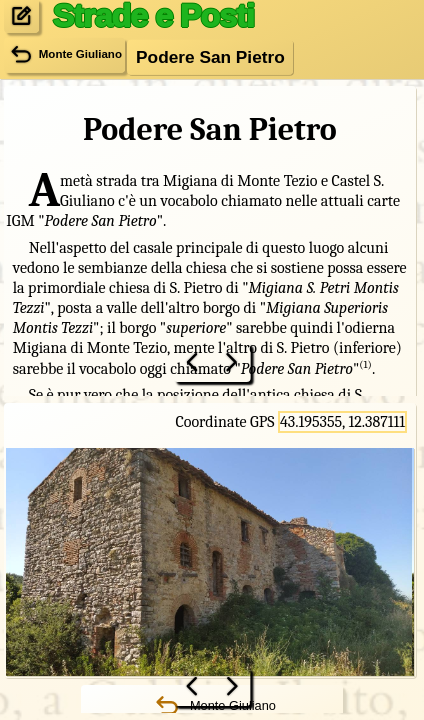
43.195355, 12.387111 (342, 422)
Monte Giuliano (64, 55)
